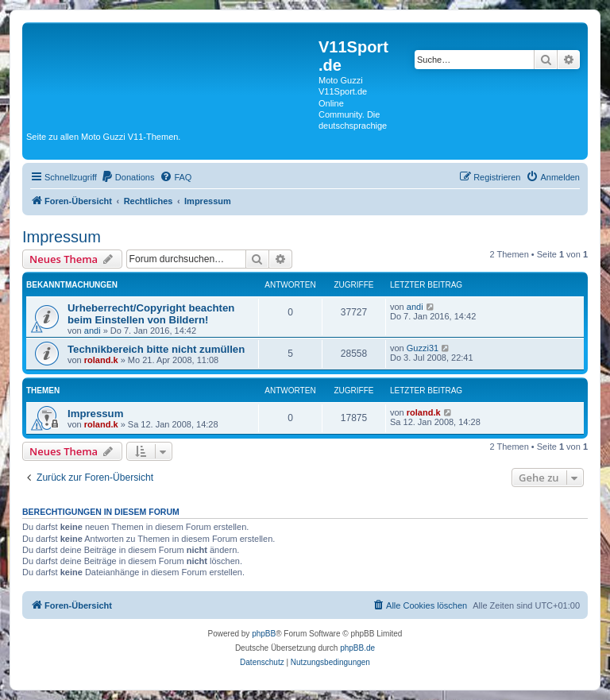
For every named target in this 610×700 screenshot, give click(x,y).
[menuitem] (128, 177)
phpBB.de (357, 648)
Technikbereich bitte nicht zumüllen (156, 349)
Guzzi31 (423, 348)
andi (93, 331)
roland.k (101, 360)
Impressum (62, 237)
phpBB (264, 634)
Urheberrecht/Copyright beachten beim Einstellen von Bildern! (151, 314)
